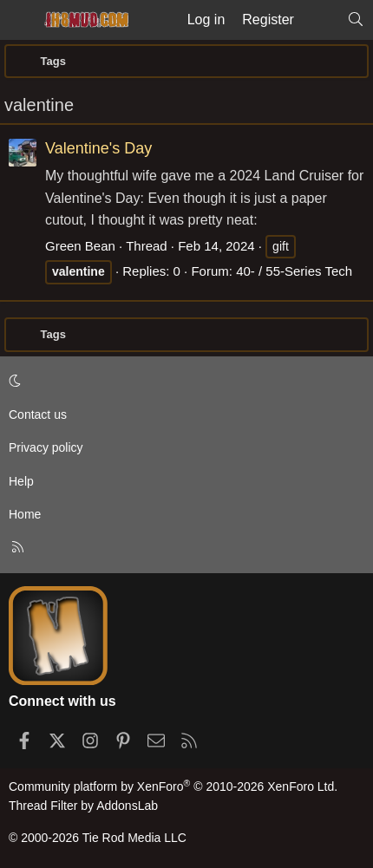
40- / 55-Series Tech (294, 271)
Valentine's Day (98, 148)
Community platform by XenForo (173, 786)
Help (21, 481)
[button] (183, 382)
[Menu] (19, 20)
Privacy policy (46, 447)
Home (25, 514)
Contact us (38, 414)
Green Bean (80, 246)
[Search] (355, 20)
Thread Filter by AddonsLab (83, 806)
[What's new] (321, 20)
